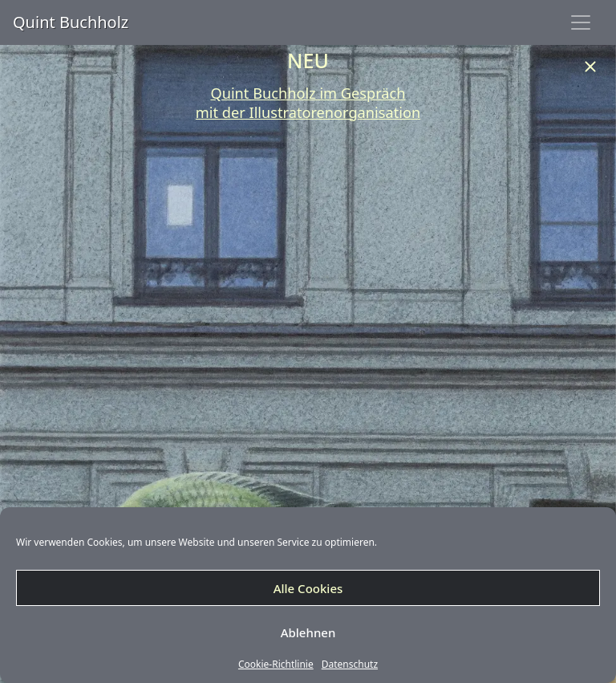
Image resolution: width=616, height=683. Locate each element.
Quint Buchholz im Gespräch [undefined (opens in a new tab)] (308, 93)
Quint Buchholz (71, 22)
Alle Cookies (308, 588)
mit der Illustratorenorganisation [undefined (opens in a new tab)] (308, 112)
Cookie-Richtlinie (276, 665)
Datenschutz (350, 665)
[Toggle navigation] (581, 22)
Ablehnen (308, 632)
